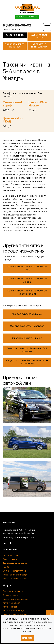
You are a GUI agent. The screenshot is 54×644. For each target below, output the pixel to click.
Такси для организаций (16, 575)
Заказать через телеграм (15, 46)
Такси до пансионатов (15, 599)
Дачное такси (11, 595)
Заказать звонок (12, 29)
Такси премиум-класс (15, 579)
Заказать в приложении (39, 46)
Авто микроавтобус (14, 611)
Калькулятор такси (39, 37)
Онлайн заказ (15, 35)
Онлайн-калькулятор (15, 571)
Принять (27, 638)
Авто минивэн (10, 607)
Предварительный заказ (16, 615)
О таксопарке (11, 556)
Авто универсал (12, 603)
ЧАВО (6, 567)
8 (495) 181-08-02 (17, 25)
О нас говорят (11, 559)
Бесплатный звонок (27, 17)
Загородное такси (13, 591)
